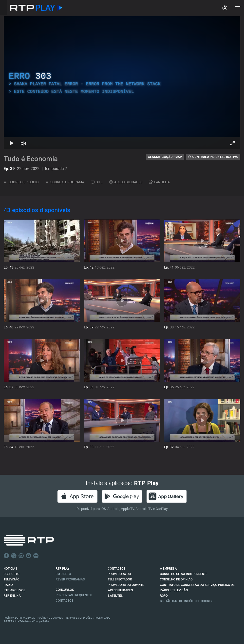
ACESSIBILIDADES (126, 182)
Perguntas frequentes (74, 595)
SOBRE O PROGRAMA (65, 182)
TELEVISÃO (12, 579)
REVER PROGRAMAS (70, 579)
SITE (97, 182)
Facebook (6, 556)
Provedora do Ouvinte (126, 585)
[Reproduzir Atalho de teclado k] (12, 143)
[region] (122, 83)
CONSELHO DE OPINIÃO (176, 579)
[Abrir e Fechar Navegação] (238, 8)
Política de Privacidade (19, 618)
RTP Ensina (12, 596)
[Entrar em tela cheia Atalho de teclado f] (232, 143)
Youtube (29, 556)
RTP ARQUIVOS (15, 590)
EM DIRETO (63, 574)
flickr (36, 556)
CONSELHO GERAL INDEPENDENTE (184, 574)
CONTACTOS (117, 569)
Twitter (14, 556)
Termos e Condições (79, 618)
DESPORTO (12, 574)
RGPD (164, 596)
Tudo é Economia (31, 159)
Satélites (115, 596)
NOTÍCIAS (10, 569)
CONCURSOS (65, 590)
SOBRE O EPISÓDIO (21, 182)
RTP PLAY (63, 569)
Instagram (21, 556)
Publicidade (103, 618)
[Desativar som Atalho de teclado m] (23, 143)
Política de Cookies (50, 618)
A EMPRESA (168, 569)
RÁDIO (8, 585)
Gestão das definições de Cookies (187, 601)
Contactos (65, 601)
